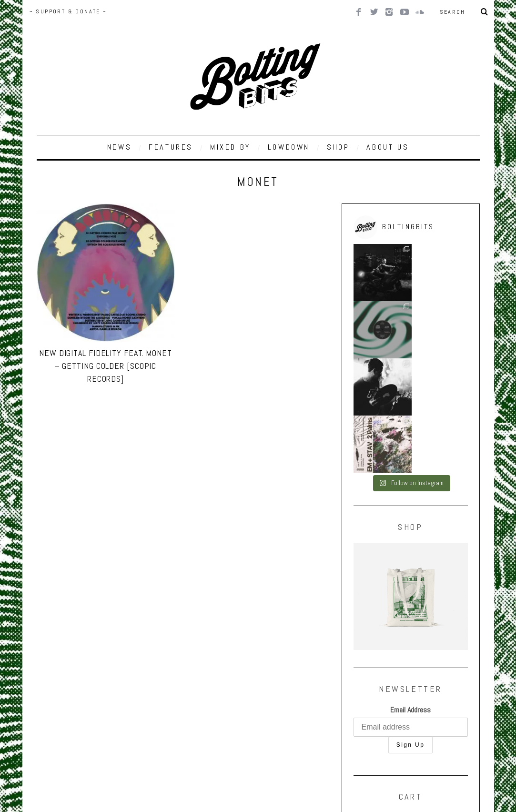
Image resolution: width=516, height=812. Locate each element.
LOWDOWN (289, 147)
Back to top (56, 745)
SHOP (338, 147)
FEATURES (171, 147)
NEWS (119, 147)
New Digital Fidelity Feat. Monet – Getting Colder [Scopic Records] (106, 366)
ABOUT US (388, 147)
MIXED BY (230, 147)
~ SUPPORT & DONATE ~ (68, 11)
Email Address (410, 595)
